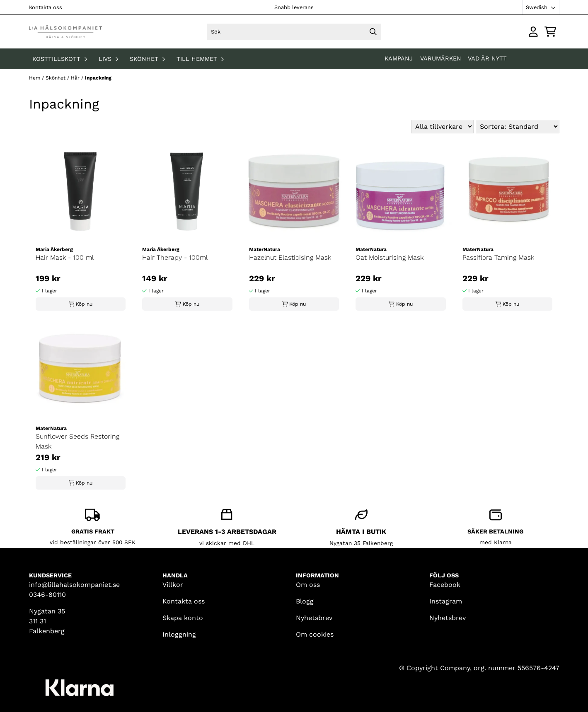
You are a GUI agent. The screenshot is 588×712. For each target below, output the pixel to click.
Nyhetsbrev (314, 618)
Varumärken (441, 58)
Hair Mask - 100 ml (65, 257)
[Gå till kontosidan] (533, 32)
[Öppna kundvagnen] (550, 32)
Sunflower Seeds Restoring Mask (77, 441)
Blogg (305, 601)
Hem (35, 78)
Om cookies (315, 634)
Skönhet (56, 78)
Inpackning (98, 78)
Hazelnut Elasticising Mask (290, 257)
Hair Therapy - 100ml (175, 257)
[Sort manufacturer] (442, 127)
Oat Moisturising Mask (390, 257)
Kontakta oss (46, 7)
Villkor (173, 585)
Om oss (308, 585)
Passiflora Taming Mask (498, 257)
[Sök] (294, 32)
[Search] (373, 32)
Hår (76, 78)
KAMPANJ (400, 58)
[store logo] (65, 32)
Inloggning (179, 634)
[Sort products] (518, 127)
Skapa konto (183, 618)
